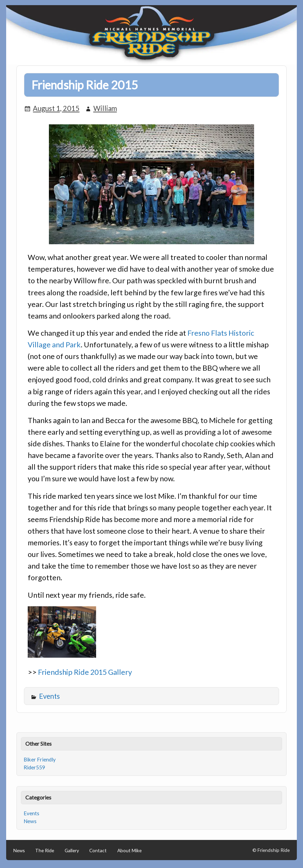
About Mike (129, 851)
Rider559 (34, 767)
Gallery (72, 851)
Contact (98, 851)
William (105, 108)
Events (49, 696)
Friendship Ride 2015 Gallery (85, 672)
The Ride (45, 851)
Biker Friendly (40, 759)
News (30, 821)
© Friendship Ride (271, 850)
